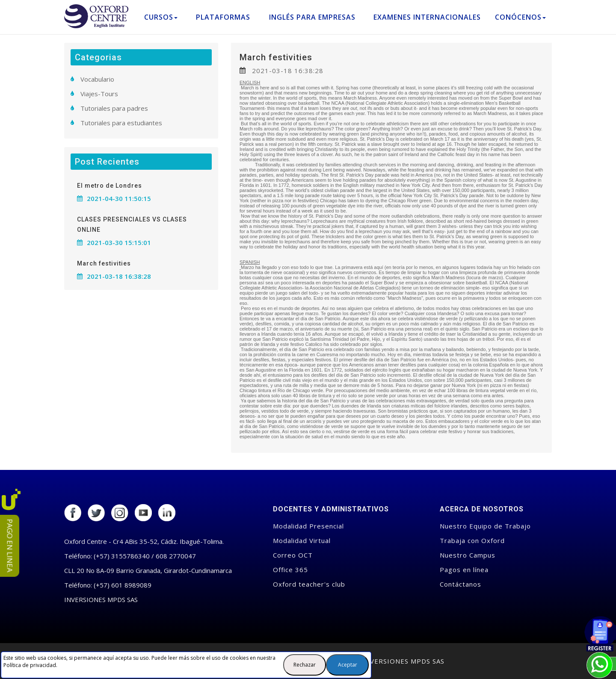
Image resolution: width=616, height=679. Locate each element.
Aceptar (348, 665)
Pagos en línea (464, 570)
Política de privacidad (30, 665)
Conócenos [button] (520, 17)
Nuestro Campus (468, 555)
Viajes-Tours (99, 94)
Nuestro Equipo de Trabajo (485, 526)
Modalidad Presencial (308, 526)
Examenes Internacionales (427, 17)
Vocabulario (97, 79)
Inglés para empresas (312, 17)
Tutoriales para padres (114, 108)
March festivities (276, 57)
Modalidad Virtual (302, 540)
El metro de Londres (110, 186)
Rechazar (305, 665)
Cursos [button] (161, 17)
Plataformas (223, 17)
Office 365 (290, 570)
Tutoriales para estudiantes (121, 123)
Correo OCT (293, 555)
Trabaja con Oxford (472, 540)
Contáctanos (461, 584)
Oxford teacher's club (309, 584)
